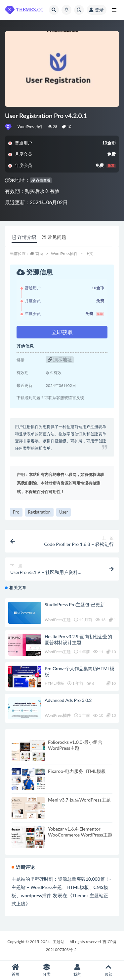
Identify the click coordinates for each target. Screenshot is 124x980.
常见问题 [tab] (54, 237)
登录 (97, 10)
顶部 (108, 970)
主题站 (59, 942)
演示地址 (60, 359)
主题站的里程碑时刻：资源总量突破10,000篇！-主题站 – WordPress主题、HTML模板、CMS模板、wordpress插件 (61, 887)
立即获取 (62, 332)
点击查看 (41, 180)
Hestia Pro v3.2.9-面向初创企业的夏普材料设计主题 (78, 639)
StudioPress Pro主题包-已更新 (75, 604)
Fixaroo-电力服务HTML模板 (77, 771)
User (63, 512)
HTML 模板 (54, 683)
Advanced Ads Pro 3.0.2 (68, 700)
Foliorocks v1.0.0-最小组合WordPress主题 (75, 745)
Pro (16, 512)
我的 (78, 970)
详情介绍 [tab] (24, 237)
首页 (39, 253)
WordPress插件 (30, 126)
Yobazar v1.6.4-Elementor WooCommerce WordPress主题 (80, 832)
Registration (39, 512)
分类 (47, 970)
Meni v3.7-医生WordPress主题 (79, 800)
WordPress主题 (58, 620)
